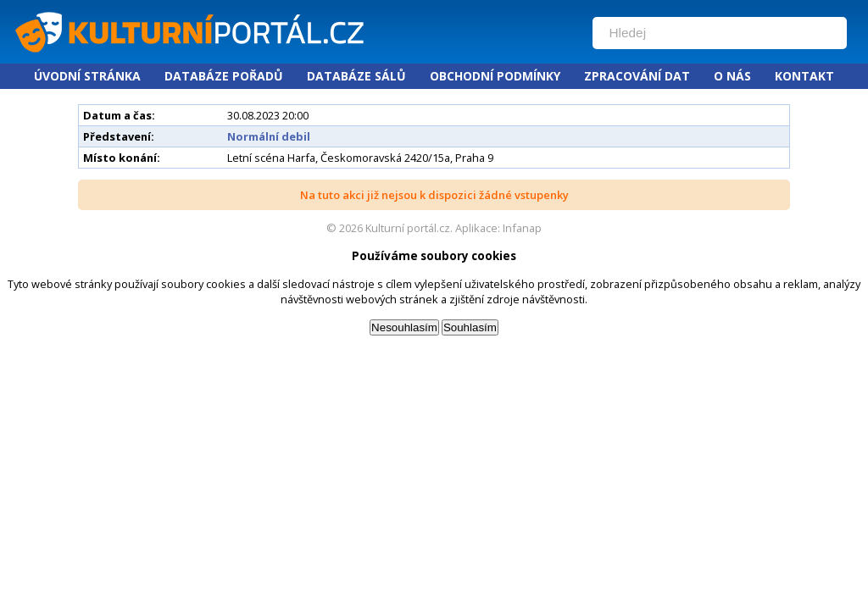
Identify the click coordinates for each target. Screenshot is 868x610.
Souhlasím (470, 327)
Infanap (522, 228)
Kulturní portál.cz (408, 228)
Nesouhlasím (404, 327)
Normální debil (269, 136)
